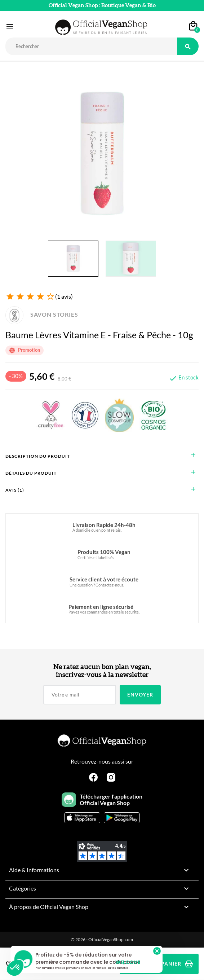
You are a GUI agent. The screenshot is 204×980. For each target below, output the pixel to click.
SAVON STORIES (42, 314)
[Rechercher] (91, 46)
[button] (15, 968)
